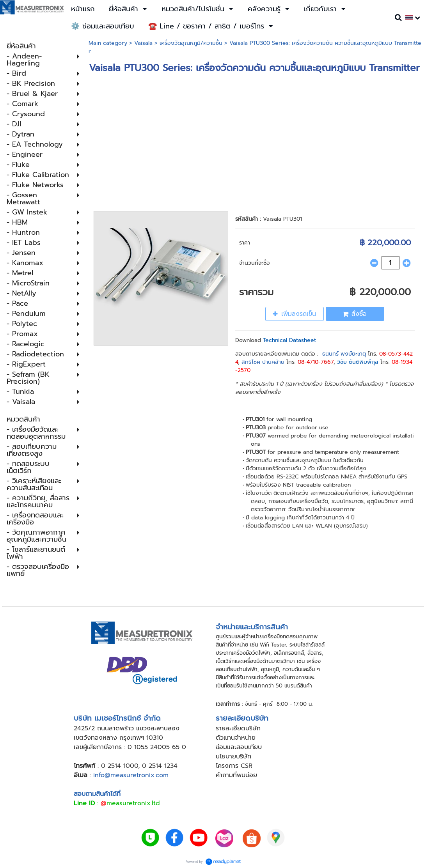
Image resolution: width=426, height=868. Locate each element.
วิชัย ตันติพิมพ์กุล (358, 362)
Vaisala (143, 43)
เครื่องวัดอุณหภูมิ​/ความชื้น (191, 43)
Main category (108, 43)
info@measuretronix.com (131, 775)
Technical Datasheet (289, 340)
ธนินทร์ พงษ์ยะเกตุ (344, 354)
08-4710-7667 (316, 362)
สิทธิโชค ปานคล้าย (263, 362)
